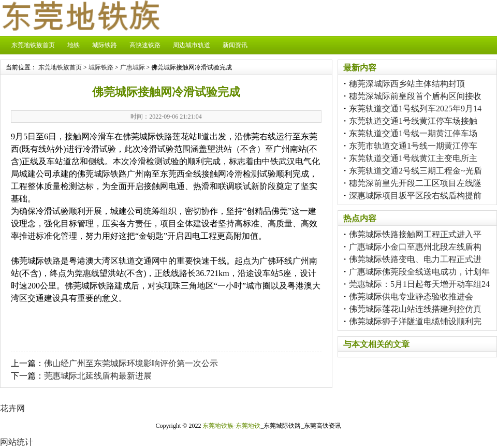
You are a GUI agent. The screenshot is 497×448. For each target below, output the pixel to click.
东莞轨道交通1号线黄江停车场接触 (413, 121)
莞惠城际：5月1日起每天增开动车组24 (419, 284)
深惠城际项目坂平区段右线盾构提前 (415, 196)
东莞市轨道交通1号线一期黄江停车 (413, 146)
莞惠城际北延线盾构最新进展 (98, 376)
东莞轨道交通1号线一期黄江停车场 (413, 133)
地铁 (74, 45)
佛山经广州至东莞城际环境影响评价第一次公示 (131, 363)
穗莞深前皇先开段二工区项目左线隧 (415, 183)
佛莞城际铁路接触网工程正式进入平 (415, 234)
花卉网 (12, 408)
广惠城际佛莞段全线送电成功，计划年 (419, 272)
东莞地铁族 (218, 426)
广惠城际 (133, 67)
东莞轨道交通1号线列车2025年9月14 (415, 109)
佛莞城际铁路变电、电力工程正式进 (415, 259)
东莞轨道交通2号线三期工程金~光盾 (415, 171)
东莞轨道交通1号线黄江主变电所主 (413, 158)
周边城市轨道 (192, 45)
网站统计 (17, 442)
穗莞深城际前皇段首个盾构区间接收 (415, 96)
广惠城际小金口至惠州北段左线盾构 (415, 247)
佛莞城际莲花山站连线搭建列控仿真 (415, 309)
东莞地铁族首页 (33, 45)
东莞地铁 (248, 426)
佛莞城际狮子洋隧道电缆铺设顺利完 (415, 321)
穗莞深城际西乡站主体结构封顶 (407, 84)
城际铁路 (105, 45)
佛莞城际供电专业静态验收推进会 (411, 297)
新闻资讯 (235, 45)
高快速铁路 (145, 45)
